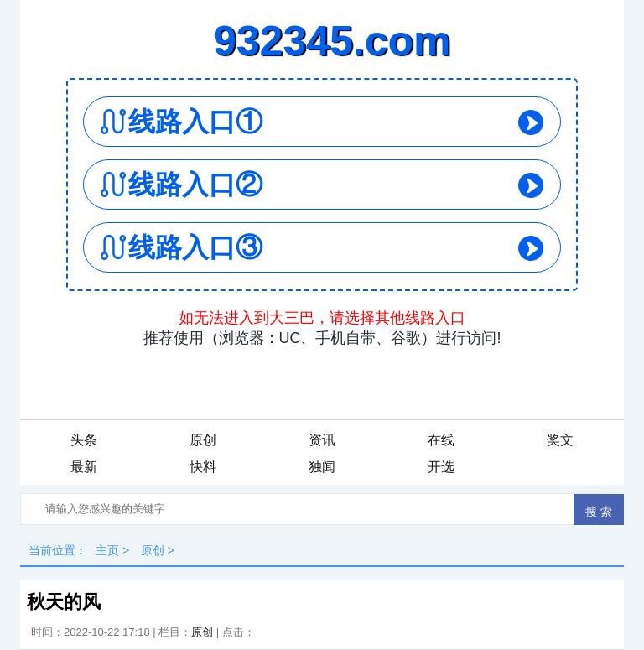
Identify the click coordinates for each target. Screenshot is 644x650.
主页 (107, 550)
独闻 (322, 467)
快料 (203, 467)
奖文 (560, 440)
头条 (84, 440)
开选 (441, 467)
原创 (203, 440)
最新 (84, 467)
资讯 (322, 440)
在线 (441, 440)
